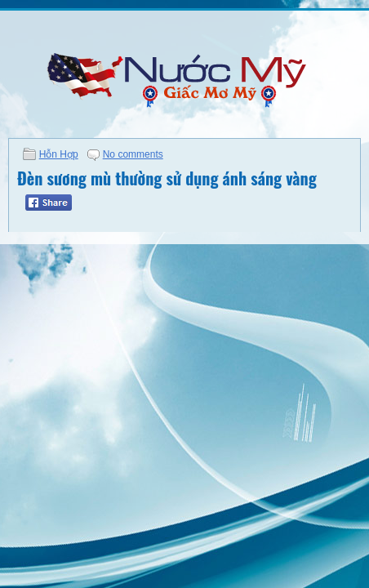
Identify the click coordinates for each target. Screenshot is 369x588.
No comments (133, 154)
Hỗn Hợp (59, 154)
